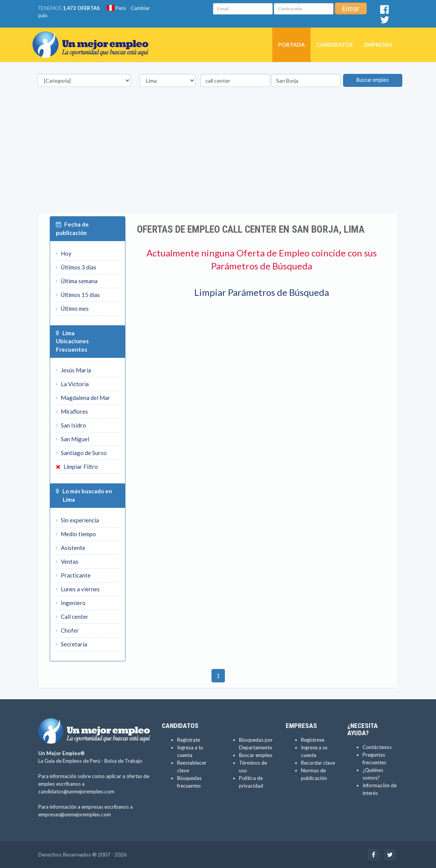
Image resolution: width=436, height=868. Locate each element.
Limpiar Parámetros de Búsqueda (262, 292)
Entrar (351, 9)
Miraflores (72, 411)
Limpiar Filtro (77, 467)
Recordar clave (318, 763)
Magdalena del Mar (83, 398)
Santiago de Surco (81, 453)
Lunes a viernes (78, 589)
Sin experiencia (77, 520)
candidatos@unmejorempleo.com (76, 791)
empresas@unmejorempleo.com (75, 814)
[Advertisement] (218, 160)
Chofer (67, 630)
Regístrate (189, 740)
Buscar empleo (373, 80)
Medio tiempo (76, 534)
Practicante (73, 575)
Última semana (77, 281)
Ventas (67, 561)
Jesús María (73, 370)
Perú (116, 8)
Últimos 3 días (76, 267)
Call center (72, 617)
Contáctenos (377, 747)
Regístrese (313, 740)
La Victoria (72, 384)
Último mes (72, 308)
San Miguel (72, 439)
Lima (68, 333)
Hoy (64, 253)
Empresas (378, 45)
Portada (291, 45)
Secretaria (72, 644)
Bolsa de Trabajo (123, 761)
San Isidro (71, 425)
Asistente (71, 548)
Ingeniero (71, 603)
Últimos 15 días (78, 295)
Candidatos (334, 45)
